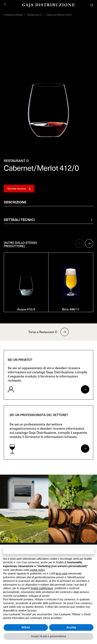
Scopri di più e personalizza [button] (48, 636)
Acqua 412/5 (26, 309)
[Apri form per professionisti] (85, 449)
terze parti (62, 573)
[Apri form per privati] (85, 389)
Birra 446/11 (71, 309)
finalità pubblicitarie (42, 588)
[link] (24, 492)
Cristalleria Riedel (13, 15)
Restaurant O (34, 15)
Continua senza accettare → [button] (48, 551)
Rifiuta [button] (26, 627)
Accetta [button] (71, 627)
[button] (80, 243)
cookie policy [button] (37, 570)
